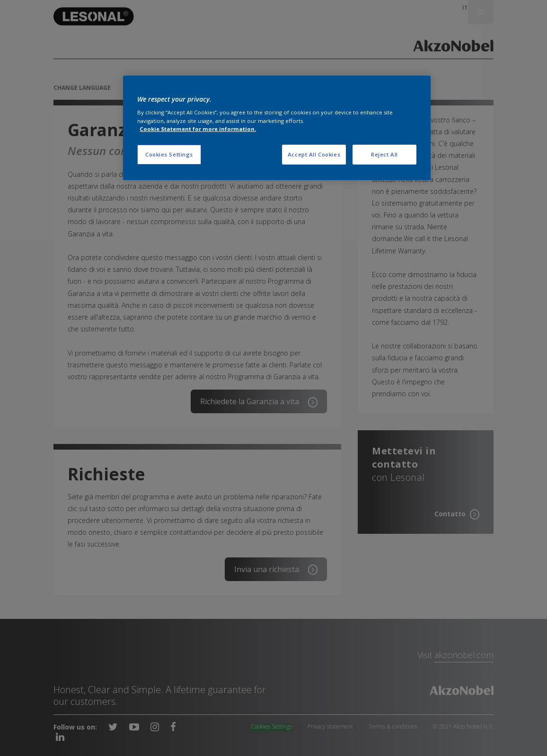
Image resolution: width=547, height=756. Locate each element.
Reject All (384, 154)
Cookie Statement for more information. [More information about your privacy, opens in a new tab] (198, 129)
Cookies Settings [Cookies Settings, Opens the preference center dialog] (169, 154)
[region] (277, 128)
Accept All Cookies (314, 154)
